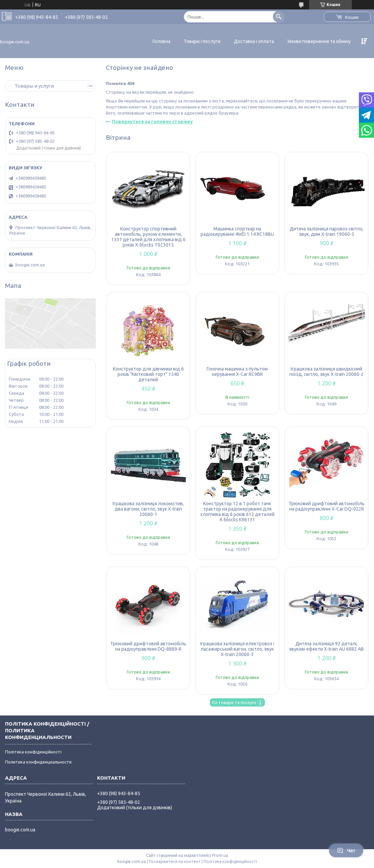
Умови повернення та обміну (319, 41)
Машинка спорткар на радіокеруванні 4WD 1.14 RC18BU (237, 231)
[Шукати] (279, 17)
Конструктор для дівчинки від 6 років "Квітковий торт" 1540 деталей (148, 374)
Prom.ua (220, 855)
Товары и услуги (34, 86)
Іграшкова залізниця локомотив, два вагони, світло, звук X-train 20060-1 (148, 509)
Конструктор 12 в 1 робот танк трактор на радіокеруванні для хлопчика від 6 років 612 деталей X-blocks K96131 (237, 512)
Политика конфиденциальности (38, 762)
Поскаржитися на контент (175, 861)
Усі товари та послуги (234, 702)
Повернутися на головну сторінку (152, 122)
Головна (161, 41)
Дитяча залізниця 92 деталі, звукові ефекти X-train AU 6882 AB (326, 646)
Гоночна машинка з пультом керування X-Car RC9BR (237, 372)
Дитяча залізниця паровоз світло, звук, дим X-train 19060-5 (327, 231)
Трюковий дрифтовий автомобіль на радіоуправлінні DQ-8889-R (148, 646)
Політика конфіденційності (33, 752)
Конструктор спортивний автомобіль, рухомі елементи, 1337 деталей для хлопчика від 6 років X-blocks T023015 (148, 237)
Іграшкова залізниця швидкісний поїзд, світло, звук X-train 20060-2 (326, 372)
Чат (346, 851)
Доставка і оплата (254, 41)
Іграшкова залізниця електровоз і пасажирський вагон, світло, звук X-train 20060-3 (237, 649)
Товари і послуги (202, 41)
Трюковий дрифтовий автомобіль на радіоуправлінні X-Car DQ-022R (327, 506)
